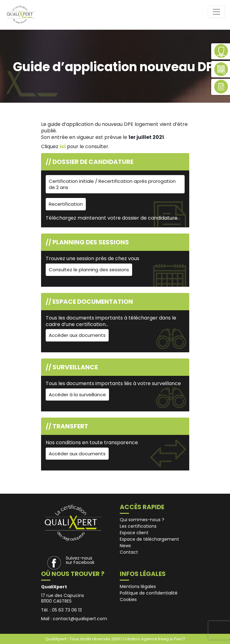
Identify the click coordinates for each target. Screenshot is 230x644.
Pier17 (179, 639)
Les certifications (138, 526)
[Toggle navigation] (216, 12)
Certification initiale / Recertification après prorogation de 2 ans (112, 184)
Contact (129, 552)
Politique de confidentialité (149, 593)
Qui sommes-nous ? (142, 520)
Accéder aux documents (77, 335)
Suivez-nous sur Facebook (80, 560)
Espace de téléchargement (149, 539)
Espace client (134, 533)
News (125, 546)
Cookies (128, 599)
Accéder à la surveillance (77, 395)
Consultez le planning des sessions (89, 270)
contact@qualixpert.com (80, 619)
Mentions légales (138, 586)
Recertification (66, 204)
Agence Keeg (155, 639)
